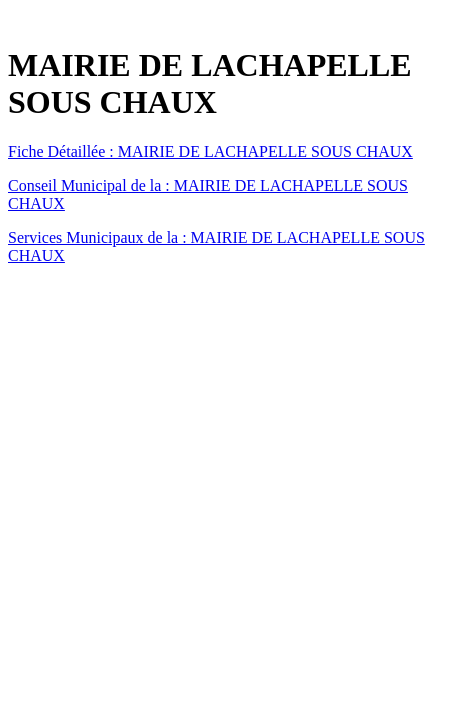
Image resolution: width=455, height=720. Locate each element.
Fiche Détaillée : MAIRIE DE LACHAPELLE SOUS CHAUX (210, 151)
